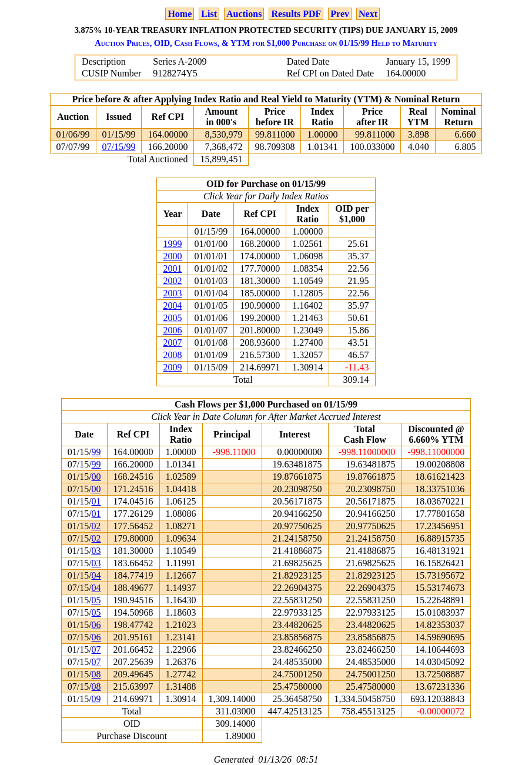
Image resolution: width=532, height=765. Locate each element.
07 (96, 649)
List (209, 14)
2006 (172, 330)
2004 (172, 305)
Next (368, 14)
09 (96, 699)
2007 (172, 343)
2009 (172, 367)
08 (96, 674)
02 (96, 526)
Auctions (244, 14)
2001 (172, 268)
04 (96, 575)
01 (96, 501)
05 (96, 600)
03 (96, 551)
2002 (172, 281)
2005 (172, 318)
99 (96, 452)
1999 (172, 244)
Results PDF (296, 14)
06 (96, 625)
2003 (172, 293)
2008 (172, 355)
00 (96, 477)
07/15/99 (119, 147)
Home (180, 14)
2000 (172, 256)
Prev (340, 14)
